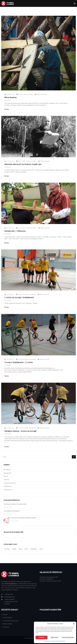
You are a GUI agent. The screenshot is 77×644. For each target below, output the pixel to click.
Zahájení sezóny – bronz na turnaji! (20, 431)
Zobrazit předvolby (68, 637)
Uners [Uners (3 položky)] (26, 549)
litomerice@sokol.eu (10, 597)
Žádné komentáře (42, 94)
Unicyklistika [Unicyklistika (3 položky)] (34, 549)
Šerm (19, 161)
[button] (74, 624)
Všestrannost (7, 490)
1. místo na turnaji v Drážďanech (19, 297)
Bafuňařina (6, 470)
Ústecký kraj (6, 627)
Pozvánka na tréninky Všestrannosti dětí (23, 518)
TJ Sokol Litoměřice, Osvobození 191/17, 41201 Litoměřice (11, 602)
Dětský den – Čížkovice (15, 231)
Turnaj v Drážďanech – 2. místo (19, 362)
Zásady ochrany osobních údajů (58, 641)
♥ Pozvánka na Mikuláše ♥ (12, 511)
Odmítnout (54, 637)
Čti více (7, 109)
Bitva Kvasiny (11, 97)
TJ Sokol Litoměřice (28, 94)
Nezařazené (7, 473)
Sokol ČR (5, 615)
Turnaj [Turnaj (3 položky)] (20, 549)
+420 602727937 (9, 594)
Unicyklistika (32, 294)
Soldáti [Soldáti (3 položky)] (14, 549)
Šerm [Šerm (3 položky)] (41, 549)
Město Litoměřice (7, 624)
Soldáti (20, 94)
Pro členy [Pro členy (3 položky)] (7, 549)
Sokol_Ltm (11, 94)
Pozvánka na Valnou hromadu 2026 (15, 504)
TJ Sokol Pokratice (8, 618)
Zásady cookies (48, 641)
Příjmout (42, 637)
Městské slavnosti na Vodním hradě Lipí (23, 164)
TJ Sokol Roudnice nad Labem (11, 621)
